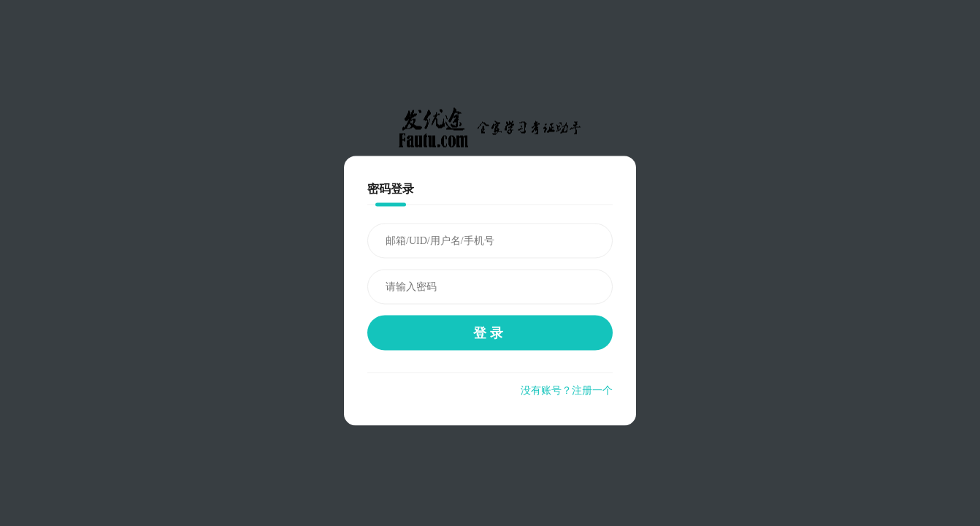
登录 (490, 333)
